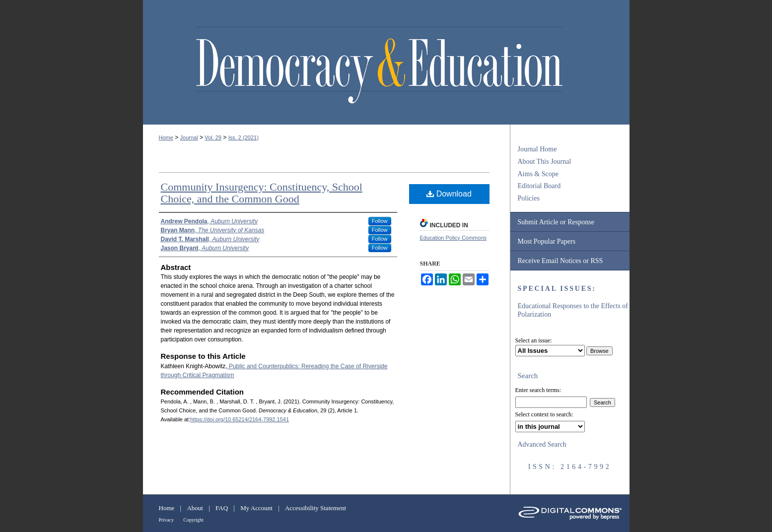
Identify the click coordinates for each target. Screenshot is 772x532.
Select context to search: (544, 414)
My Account (256, 508)
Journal (189, 137)
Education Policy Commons (454, 238)
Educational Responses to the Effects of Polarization (573, 310)
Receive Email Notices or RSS (561, 261)
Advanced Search (542, 444)
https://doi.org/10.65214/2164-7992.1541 (240, 419)
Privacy (167, 520)
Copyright (193, 520)
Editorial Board (539, 186)
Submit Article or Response (556, 222)
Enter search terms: (538, 390)
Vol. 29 (213, 137)
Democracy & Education (379, 66)
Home (166, 137)
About (195, 508)
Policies (529, 198)
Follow (380, 221)
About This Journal (545, 162)
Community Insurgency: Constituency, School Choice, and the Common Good (262, 193)
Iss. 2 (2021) (244, 137)
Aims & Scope (538, 174)
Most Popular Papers (547, 241)
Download (449, 194)
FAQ (222, 508)
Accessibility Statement (316, 508)
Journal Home (537, 149)
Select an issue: (534, 340)
